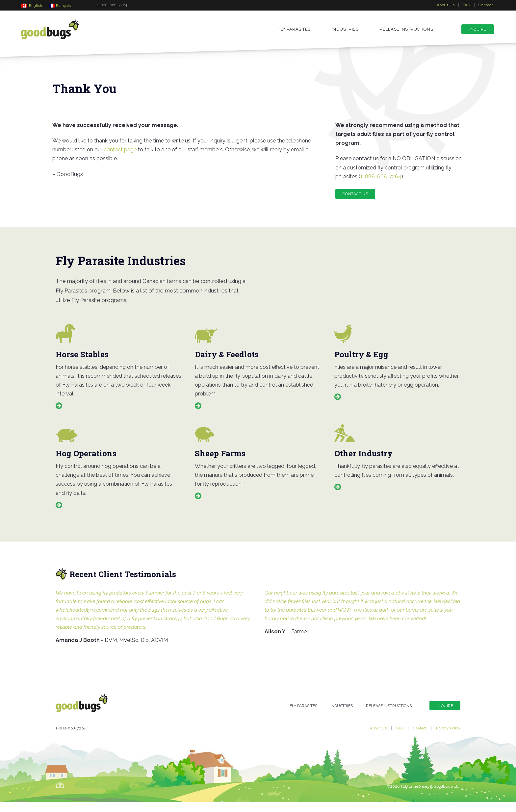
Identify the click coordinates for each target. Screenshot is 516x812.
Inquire (477, 31)
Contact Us (356, 199)
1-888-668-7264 (112, 5)
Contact (486, 5)
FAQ (466, 5)
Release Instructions (406, 30)
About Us (446, 5)
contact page (120, 154)
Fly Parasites (294, 30)
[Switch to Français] (60, 5)
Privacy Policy (448, 738)
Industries (345, 30)
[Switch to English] (32, 5)
